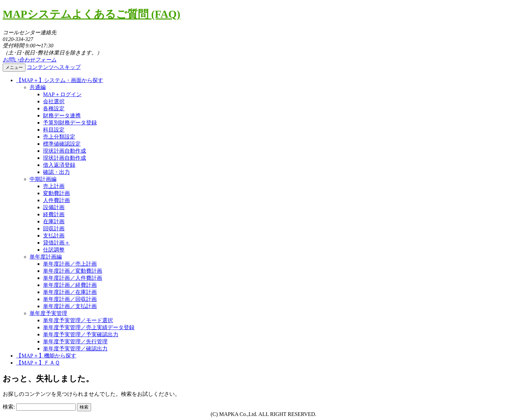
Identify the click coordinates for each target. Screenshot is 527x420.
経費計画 (54, 214)
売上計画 (54, 186)
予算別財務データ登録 (70, 123)
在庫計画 (54, 221)
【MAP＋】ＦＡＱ (38, 363)
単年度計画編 (46, 257)
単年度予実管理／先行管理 (75, 341)
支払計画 (54, 236)
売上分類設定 (59, 137)
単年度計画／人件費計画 (73, 278)
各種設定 (54, 108)
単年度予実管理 (48, 313)
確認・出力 (56, 172)
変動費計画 (56, 193)
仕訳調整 (54, 250)
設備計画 (54, 207)
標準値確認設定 (62, 144)
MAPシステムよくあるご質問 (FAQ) (91, 14)
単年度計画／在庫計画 (70, 292)
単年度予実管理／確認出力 (75, 349)
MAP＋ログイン (62, 94)
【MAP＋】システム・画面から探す (60, 80)
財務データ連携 (62, 116)
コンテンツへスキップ (54, 67)
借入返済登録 (59, 165)
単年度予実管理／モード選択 (78, 320)
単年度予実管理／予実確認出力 (81, 334)
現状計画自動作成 (65, 151)
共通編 (38, 87)
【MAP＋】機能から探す (46, 356)
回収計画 (54, 228)
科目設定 (54, 130)
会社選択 (54, 101)
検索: (9, 407)
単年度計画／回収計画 (70, 299)
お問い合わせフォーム (30, 60)
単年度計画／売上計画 (70, 264)
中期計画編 (43, 179)
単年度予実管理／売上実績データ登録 (89, 327)
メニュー (14, 67)
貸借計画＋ (56, 243)
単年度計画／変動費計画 (73, 271)
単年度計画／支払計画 (70, 306)
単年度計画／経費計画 (70, 285)
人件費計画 (56, 200)
